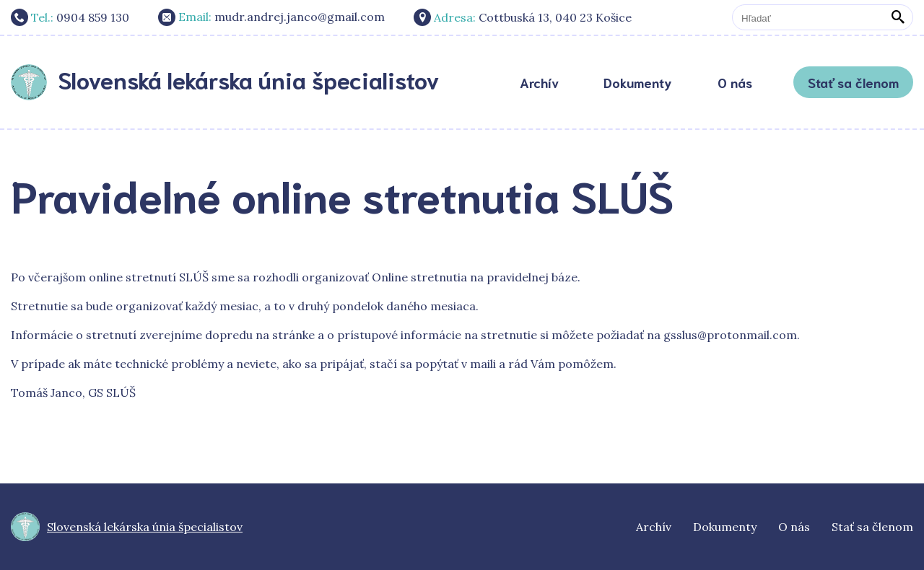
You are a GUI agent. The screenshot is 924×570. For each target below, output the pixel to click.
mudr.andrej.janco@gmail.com (271, 17)
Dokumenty (638, 82)
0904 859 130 (70, 17)
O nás (735, 82)
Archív (539, 82)
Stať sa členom (853, 82)
